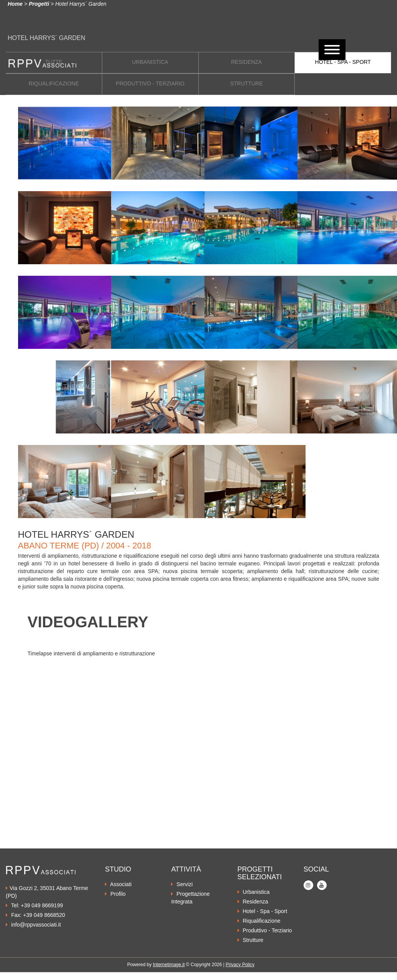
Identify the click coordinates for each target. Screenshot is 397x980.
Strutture (251, 940)
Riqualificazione (259, 921)
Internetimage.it (169, 965)
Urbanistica (254, 892)
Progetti (39, 4)
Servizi (182, 884)
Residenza (253, 902)
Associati (118, 884)
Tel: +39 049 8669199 (34, 905)
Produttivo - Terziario (265, 930)
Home (15, 4)
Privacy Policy (240, 965)
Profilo (115, 894)
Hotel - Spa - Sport (262, 911)
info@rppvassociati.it (33, 925)
